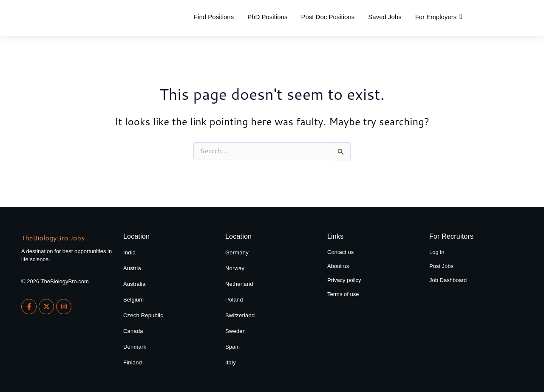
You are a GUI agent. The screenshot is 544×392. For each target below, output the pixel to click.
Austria (132, 268)
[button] (439, 17)
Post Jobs (441, 266)
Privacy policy (344, 280)
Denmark (135, 347)
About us (338, 266)
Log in (437, 252)
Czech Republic (143, 315)
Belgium (133, 300)
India (129, 252)
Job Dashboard (448, 280)
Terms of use (343, 294)
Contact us (340, 252)
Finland (133, 362)
